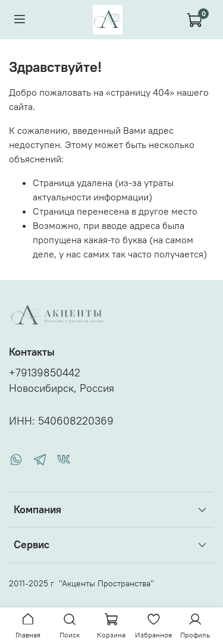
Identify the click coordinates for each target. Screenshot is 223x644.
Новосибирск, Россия (62, 388)
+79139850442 (45, 373)
